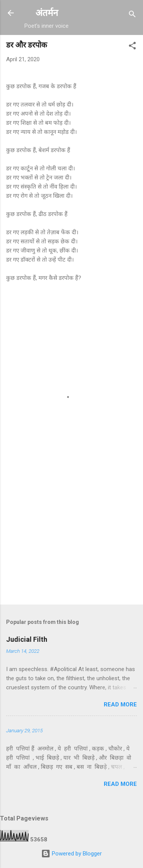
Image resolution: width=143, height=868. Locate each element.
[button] (132, 47)
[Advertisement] (71, 539)
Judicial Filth (27, 639)
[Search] (132, 15)
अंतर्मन (47, 13)
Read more (120, 705)
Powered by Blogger (71, 854)
